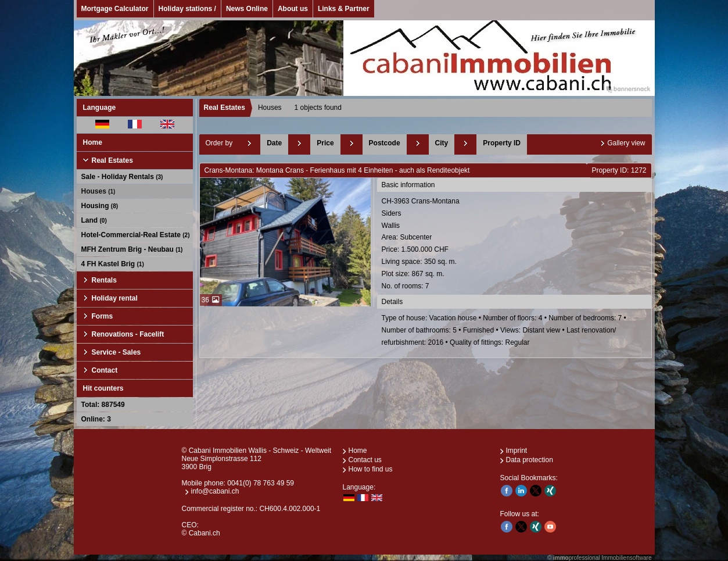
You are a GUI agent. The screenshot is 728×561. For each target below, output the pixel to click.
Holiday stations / (187, 9)
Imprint (517, 451)
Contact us (365, 460)
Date (274, 143)
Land (94, 220)
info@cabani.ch (215, 491)
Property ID (502, 143)
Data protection (530, 460)
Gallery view (626, 143)
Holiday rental (115, 298)
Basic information (408, 185)
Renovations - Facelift (128, 334)
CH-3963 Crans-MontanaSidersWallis (515, 244)
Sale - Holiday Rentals (122, 177)
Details (392, 302)
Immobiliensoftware (626, 558)
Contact (105, 370)
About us (293, 9)
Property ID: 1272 (619, 170)
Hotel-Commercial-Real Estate (136, 235)
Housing (100, 206)
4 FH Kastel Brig (113, 264)
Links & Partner (344, 9)
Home (93, 142)
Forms (103, 316)
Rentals (104, 280)
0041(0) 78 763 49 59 (261, 483)
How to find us (371, 469)
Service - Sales (116, 352)
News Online (247, 9)
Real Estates (112, 160)
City (442, 143)
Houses (98, 191)
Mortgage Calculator (115, 9)
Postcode (385, 143)
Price (325, 143)
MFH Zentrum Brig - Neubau (132, 249)
